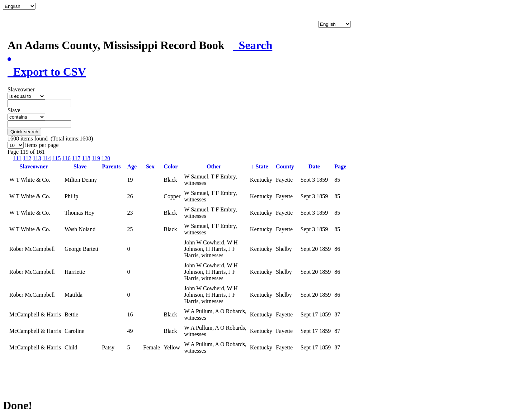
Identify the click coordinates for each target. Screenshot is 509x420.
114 (47, 158)
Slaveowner (35, 166)
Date (316, 166)
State (261, 166)
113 (37, 158)
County (286, 166)
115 (56, 158)
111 (17, 158)
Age (133, 166)
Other (215, 166)
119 (96, 158)
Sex (152, 166)
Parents (113, 166)
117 (76, 158)
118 (86, 158)
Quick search (24, 132)
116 (66, 158)
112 (27, 158)
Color (172, 166)
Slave (81, 166)
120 (106, 158)
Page (342, 166)
